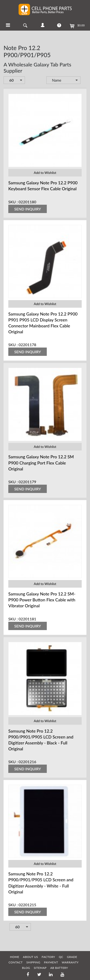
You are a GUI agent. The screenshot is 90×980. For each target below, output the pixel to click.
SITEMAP (40, 968)
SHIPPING (33, 962)
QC (61, 957)
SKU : (13, 202)
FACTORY (49, 957)
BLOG (26, 968)
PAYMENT (51, 962)
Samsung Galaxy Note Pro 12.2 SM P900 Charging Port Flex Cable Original (41, 463)
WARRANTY (70, 962)
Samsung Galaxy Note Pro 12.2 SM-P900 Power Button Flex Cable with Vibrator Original (42, 600)
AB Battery (59, 968)
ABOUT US (31, 957)
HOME (15, 957)
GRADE (72, 957)
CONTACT (16, 962)
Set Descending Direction (84, 81)
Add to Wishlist (45, 173)
